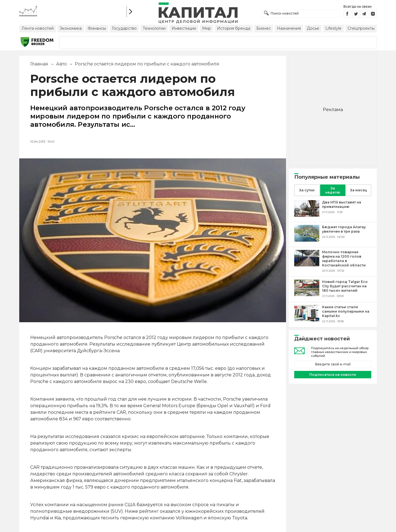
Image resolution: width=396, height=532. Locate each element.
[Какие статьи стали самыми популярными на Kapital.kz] (307, 320)
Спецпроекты (361, 28)
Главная (39, 64)
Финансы (97, 28)
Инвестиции (184, 28)
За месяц (359, 190)
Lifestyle (333, 28)
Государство (124, 28)
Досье (313, 28)
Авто (61, 64)
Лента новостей (38, 28)
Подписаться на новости (333, 375)
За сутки (307, 190)
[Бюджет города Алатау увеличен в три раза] (307, 240)
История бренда (234, 28)
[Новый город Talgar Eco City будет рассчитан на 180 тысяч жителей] (307, 295)
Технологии (154, 28)
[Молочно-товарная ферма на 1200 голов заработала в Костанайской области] (307, 265)
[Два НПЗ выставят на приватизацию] (307, 215)
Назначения (289, 28)
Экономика (71, 28)
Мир (207, 28)
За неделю (333, 190)
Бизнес (264, 28)
